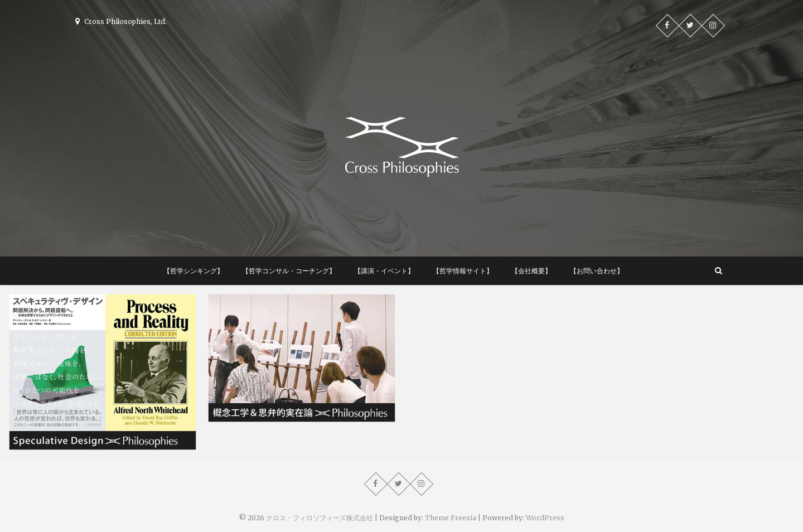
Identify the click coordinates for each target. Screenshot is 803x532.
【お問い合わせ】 (597, 271)
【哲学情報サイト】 (463, 271)
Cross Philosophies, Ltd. (121, 21)
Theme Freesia (451, 518)
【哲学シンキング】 (194, 271)
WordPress (545, 518)
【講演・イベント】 (384, 271)
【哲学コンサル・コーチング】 (289, 271)
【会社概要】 (531, 271)
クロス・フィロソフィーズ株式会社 (320, 518)
